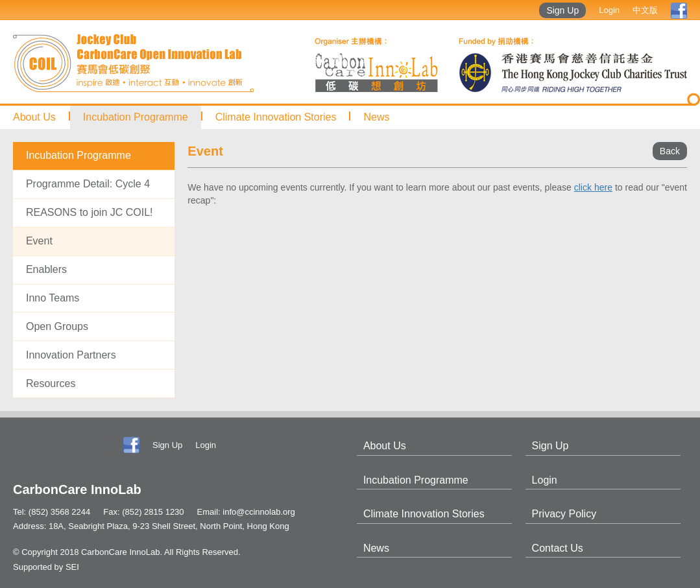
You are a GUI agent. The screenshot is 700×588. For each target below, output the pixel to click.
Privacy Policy (564, 514)
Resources (51, 383)
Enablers (46, 269)
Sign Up (562, 10)
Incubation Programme (136, 117)
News (376, 117)
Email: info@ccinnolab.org (246, 512)
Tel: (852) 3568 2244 (52, 512)
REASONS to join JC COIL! (90, 212)
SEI (72, 567)
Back (670, 151)
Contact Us (558, 548)
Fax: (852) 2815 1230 (143, 512)
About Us (34, 117)
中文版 (645, 10)
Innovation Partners (71, 355)
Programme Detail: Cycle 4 (88, 184)
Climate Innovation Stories (276, 117)
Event (39, 241)
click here (593, 187)
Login (609, 10)
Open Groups (57, 326)
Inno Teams (53, 298)
